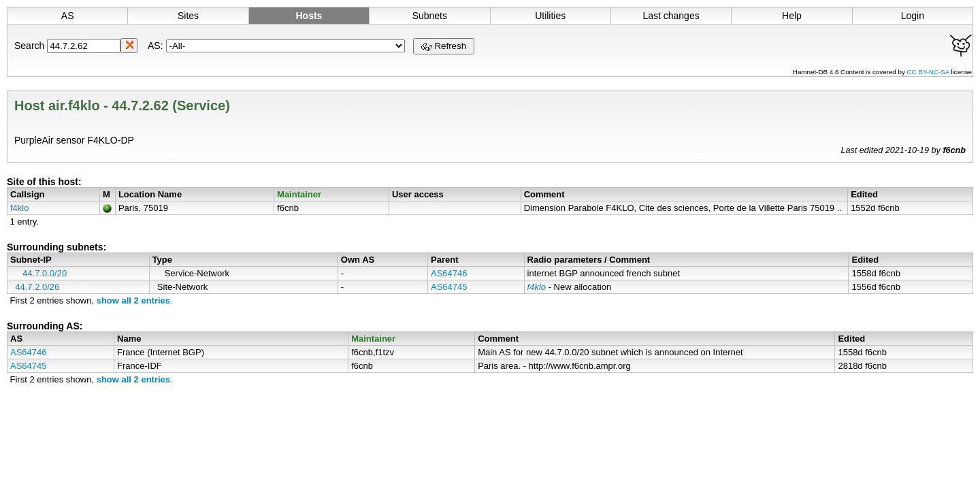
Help (792, 16)
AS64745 (449, 287)
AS (68, 16)
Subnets (430, 16)
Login (913, 16)
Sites (188, 16)
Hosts (309, 16)
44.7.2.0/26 (37, 287)
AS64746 (449, 273)
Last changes (671, 16)
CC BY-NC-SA (929, 72)
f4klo (19, 208)
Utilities (550, 16)
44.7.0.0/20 (45, 273)
